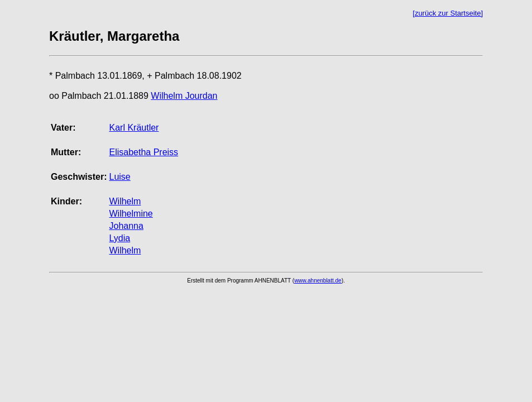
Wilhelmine (131, 214)
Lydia (119, 238)
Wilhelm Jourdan (184, 96)
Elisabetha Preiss (143, 152)
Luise (119, 177)
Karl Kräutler (134, 128)
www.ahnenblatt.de (318, 281)
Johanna (126, 226)
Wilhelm (125, 201)
